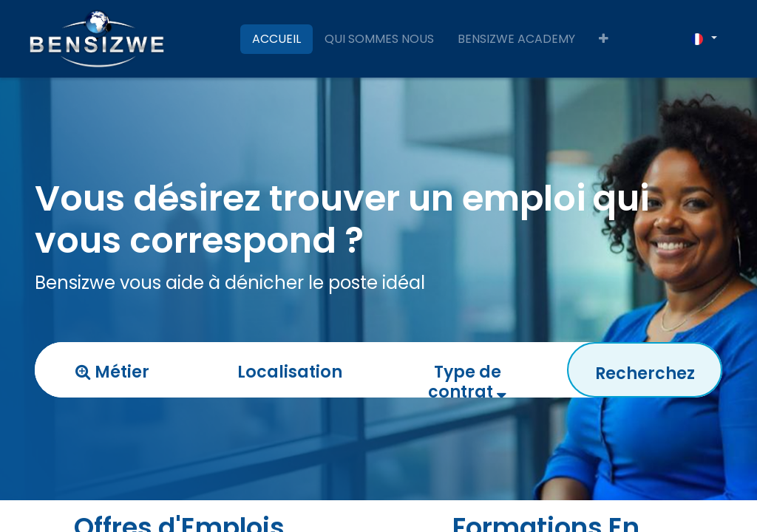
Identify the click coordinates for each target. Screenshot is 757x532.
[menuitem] (276, 39)
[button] (604, 39)
